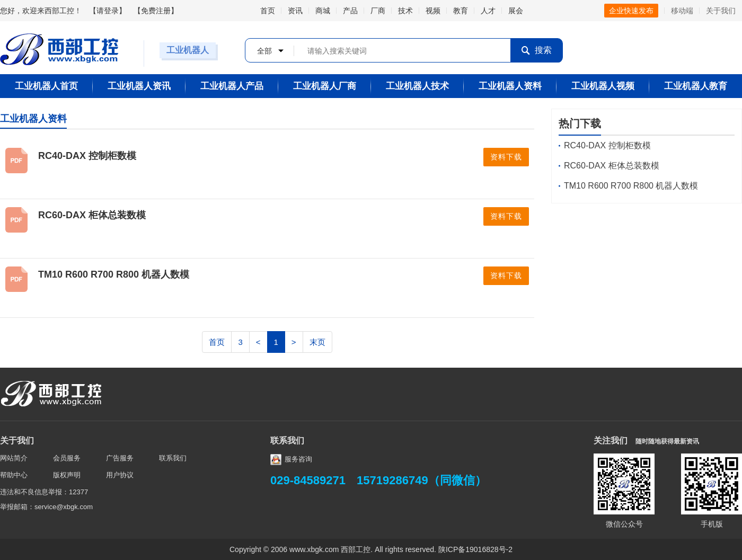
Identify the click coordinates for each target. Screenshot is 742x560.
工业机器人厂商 (325, 86)
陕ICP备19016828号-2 (475, 549)
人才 (488, 11)
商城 (323, 11)
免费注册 (156, 11)
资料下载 (506, 157)
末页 (317, 342)
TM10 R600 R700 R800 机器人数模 (114, 274)
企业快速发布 (631, 11)
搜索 (536, 51)
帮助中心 (14, 475)
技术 (405, 11)
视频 (433, 11)
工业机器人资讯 (139, 86)
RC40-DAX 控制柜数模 (87, 156)
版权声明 (67, 475)
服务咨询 (291, 459)
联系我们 (173, 458)
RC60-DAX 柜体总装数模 (92, 215)
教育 (461, 11)
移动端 (682, 11)
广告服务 (120, 458)
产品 (350, 11)
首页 (268, 11)
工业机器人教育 (696, 86)
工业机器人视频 (603, 86)
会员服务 (67, 458)
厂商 (378, 11)
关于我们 (721, 11)
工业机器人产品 (232, 86)
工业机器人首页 (46, 86)
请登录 (108, 11)
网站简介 (14, 458)
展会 (516, 11)
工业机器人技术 (417, 86)
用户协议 (120, 475)
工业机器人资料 (510, 86)
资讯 (295, 11)
